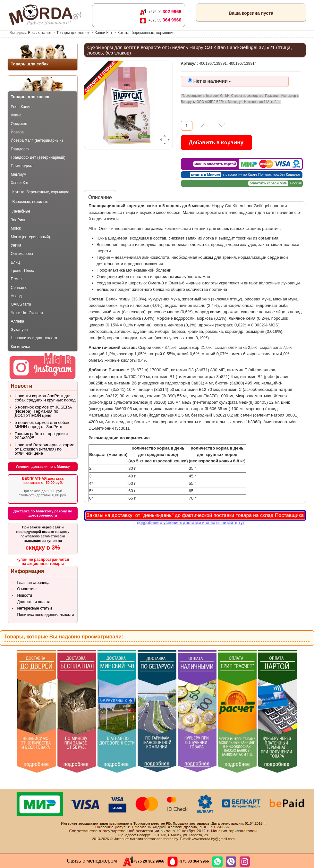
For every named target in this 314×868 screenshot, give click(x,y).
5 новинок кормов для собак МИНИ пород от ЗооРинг (42, 425)
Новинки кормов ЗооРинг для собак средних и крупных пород (45, 398)
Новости (24, 595)
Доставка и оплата (34, 602)
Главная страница (33, 583)
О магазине (27, 589)
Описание (100, 197)
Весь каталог (39, 33)
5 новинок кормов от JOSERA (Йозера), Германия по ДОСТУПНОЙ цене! (43, 411)
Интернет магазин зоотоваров (138, 839)
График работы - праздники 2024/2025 (41, 436)
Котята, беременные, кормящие (146, 33)
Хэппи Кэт (103, 33)
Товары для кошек (73, 33)
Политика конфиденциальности (45, 615)
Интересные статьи (34, 608)
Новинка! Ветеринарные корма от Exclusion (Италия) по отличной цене (44, 449)
